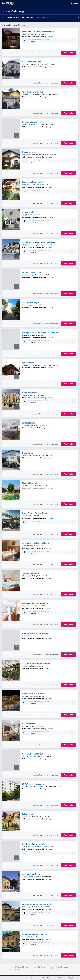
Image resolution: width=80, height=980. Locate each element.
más (64, 978)
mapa (50, 37)
